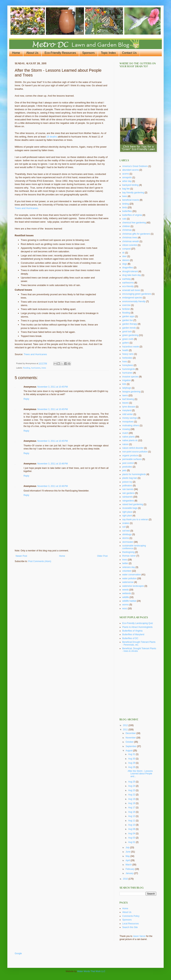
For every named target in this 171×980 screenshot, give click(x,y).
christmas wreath (131, 241)
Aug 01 (132, 842)
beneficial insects (131, 200)
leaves (125, 403)
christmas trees (130, 238)
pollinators (127, 486)
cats (124, 219)
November (131, 738)
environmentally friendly (134, 301)
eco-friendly (128, 286)
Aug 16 (132, 812)
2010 (126, 879)
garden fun (128, 320)
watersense (128, 582)
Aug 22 (132, 795)
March (129, 865)
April (128, 860)
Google (18, 953)
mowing (126, 429)
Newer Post (21, 556)
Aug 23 (132, 790)
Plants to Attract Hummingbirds (137, 627)
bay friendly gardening (133, 193)
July (128, 848)
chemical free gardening (134, 223)
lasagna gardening (131, 392)
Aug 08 (132, 829)
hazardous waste (131, 347)
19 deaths (52, 137)
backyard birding (130, 185)
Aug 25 (132, 782)
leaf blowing (128, 399)
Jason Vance (139, 936)
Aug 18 (132, 803)
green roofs (128, 339)
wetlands (127, 593)
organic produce (130, 456)
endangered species (132, 298)
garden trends (129, 328)
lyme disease (129, 407)
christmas (127, 230)
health (125, 350)
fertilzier (126, 309)
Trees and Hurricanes (26, 208)
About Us (32, 53)
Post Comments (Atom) (40, 561)
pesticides (127, 467)
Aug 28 (132, 767)
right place (127, 512)
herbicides (127, 358)
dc (123, 253)
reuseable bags (130, 508)
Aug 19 (132, 799)
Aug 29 (132, 763)
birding (126, 204)
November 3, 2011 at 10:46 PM (52, 464)
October (130, 742)
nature (125, 444)
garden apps (128, 316)
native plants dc (130, 440)
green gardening (130, 335)
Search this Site (130, 927)
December (131, 733)
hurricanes (36, 368)
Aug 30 (132, 759)
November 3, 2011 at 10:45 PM (52, 387)
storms (126, 538)
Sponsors (88, 53)
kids (124, 384)
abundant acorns (130, 170)
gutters (126, 343)
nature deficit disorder (133, 448)
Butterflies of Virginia (132, 631)
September (131, 746)
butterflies (127, 211)
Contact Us (129, 53)
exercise (126, 305)
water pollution (129, 578)
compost (126, 249)
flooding (27, 368)
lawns (125, 395)
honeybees (128, 365)
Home (16, 53)
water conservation (132, 575)
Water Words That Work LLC (91, 971)
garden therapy (130, 324)
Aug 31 (132, 754)
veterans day (129, 567)
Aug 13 (132, 816)
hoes (125, 362)
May (128, 856)
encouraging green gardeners (137, 294)
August (129, 751)
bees (125, 196)
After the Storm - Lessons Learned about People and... (140, 774)
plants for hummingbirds (134, 474)
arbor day (127, 181)
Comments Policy (131, 916)
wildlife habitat (129, 601)
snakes (126, 523)
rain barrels (128, 489)
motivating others (131, 426)
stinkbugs (127, 534)
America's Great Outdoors (135, 166)
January (130, 873)
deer (124, 256)
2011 (126, 730)
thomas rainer (129, 556)
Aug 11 (132, 821)
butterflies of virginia (132, 215)
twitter (125, 563)
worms (125, 605)
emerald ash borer (131, 290)
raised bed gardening (133, 504)
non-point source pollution (135, 452)
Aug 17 (132, 808)
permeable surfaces (132, 459)
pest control (128, 463)
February (130, 869)
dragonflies (128, 268)
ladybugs (127, 388)
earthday (127, 279)
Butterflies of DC (130, 638)
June (128, 852)
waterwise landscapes (133, 586)
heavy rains (128, 354)
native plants (128, 437)
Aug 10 (132, 825)
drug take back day (132, 275)
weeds (125, 590)
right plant (127, 516)
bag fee (126, 189)
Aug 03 (132, 838)
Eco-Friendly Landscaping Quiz (138, 623)
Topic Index (108, 53)
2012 (126, 725)
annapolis (127, 177)
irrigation (127, 380)
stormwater (128, 542)
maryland (127, 410)
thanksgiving (128, 552)
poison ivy (127, 482)
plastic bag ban (130, 478)
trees (44, 368)
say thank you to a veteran (135, 519)
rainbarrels (128, 497)
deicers (126, 260)
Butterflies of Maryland (133, 634)
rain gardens (128, 493)
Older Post (102, 556)
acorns (126, 174)
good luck (127, 332)
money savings (130, 418)
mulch (125, 433)
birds (125, 207)
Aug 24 (132, 786)
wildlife (126, 597)
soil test (126, 531)
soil (124, 527)
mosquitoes (128, 422)
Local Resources (130, 924)
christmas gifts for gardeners (136, 234)
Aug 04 (132, 833)
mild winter (128, 414)
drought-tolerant (130, 271)
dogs (125, 264)
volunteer (127, 571)
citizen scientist (130, 245)
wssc (125, 608)
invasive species (130, 377)
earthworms (128, 283)
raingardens (128, 501)
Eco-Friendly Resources (60, 53)
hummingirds (129, 369)
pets (124, 470)
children (126, 226)
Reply (26, 399)
